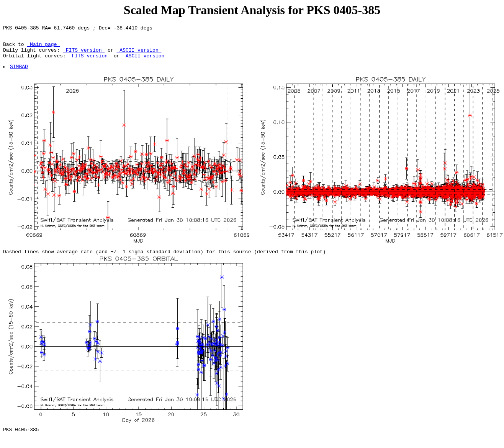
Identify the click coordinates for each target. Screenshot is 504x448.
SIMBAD (19, 73)
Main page (43, 47)
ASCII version (139, 54)
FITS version (84, 54)
